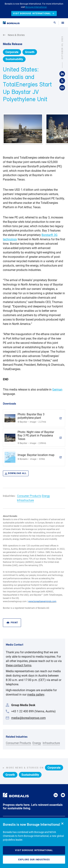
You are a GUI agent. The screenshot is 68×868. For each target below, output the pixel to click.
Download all (16, 473)
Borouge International (36, 7)
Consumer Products (29, 496)
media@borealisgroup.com (28, 718)
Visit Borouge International (34, 850)
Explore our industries (34, 860)
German (57, 390)
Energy (46, 496)
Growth (30, 52)
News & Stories (14, 35)
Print (12, 623)
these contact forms (19, 665)
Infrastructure (25, 500)
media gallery (36, 695)
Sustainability (14, 59)
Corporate (12, 52)
